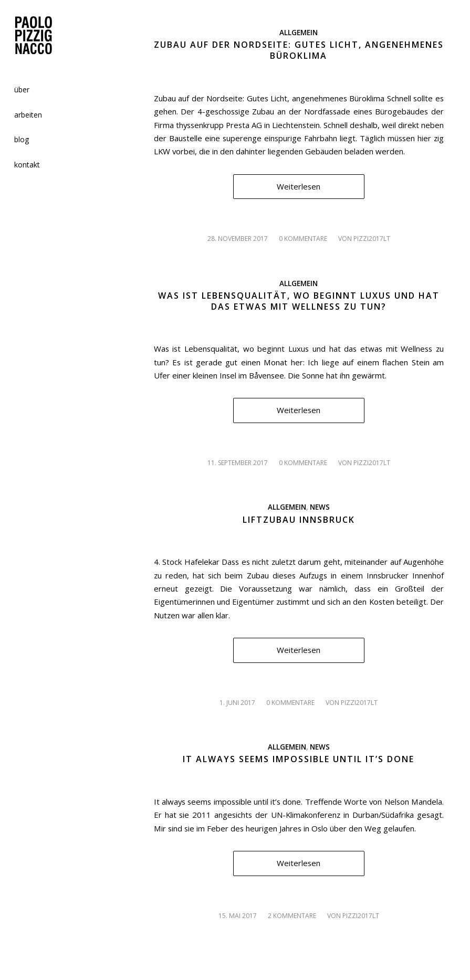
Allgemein (299, 33)
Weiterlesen (299, 186)
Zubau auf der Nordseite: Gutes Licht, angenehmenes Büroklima (299, 50)
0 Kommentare (303, 239)
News (320, 507)
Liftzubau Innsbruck (299, 520)
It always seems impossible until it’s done (299, 759)
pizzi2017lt (372, 239)
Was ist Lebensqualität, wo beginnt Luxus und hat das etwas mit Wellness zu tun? (299, 301)
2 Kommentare (292, 916)
